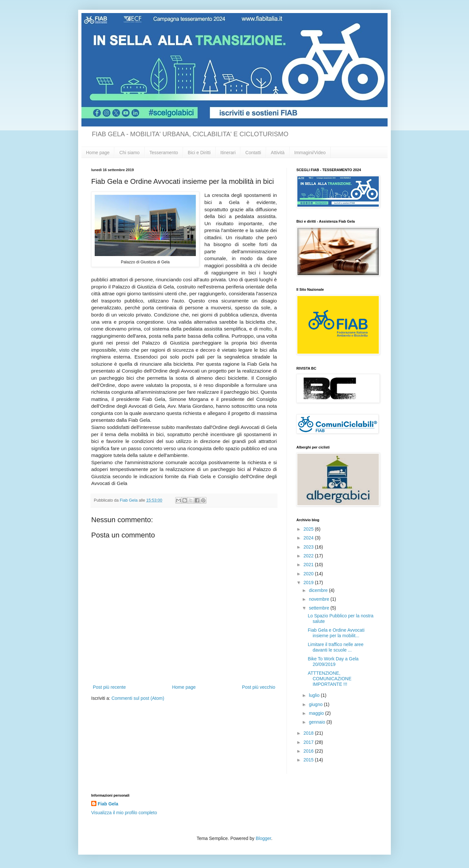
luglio (315, 695)
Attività (278, 153)
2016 (309, 751)
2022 (309, 556)
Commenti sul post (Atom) (138, 698)
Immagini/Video (310, 153)
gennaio (318, 722)
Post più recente (109, 687)
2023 (309, 547)
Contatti (253, 153)
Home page (98, 153)
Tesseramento (164, 153)
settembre (320, 608)
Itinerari (228, 153)
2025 (309, 529)
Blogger (263, 838)
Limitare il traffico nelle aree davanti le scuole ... (336, 647)
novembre (320, 599)
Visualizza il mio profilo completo (124, 813)
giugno (316, 704)
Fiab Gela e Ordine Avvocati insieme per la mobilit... (336, 633)
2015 (309, 760)
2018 (309, 733)
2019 (309, 582)
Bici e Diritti (199, 153)
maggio (317, 713)
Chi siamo (129, 153)
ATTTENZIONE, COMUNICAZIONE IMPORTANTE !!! (330, 679)
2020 (309, 574)
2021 (309, 565)
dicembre (319, 590)
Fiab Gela (108, 804)
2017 (309, 742)
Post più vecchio (259, 687)
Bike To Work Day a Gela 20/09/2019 (333, 662)
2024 (309, 538)
